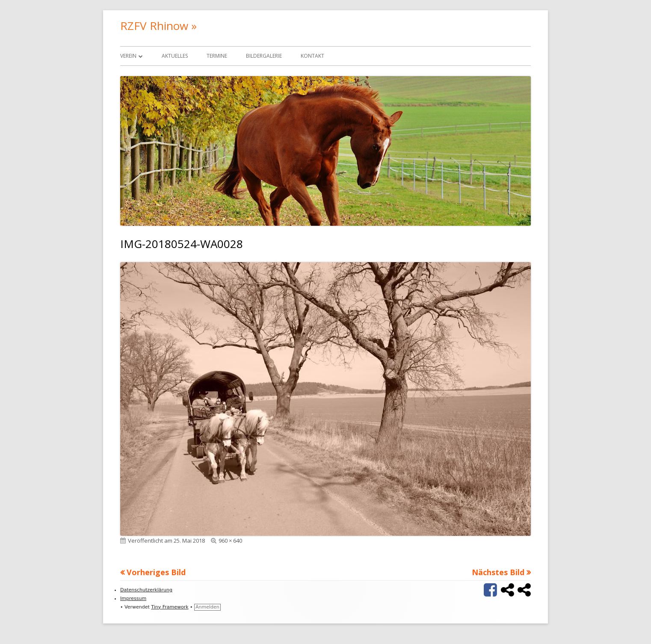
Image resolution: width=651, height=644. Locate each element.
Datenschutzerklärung (146, 590)
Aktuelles (175, 56)
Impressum (133, 598)
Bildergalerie (264, 56)
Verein (128, 56)
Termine (217, 56)
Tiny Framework (170, 607)
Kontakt (312, 56)
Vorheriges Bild (156, 572)
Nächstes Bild (498, 572)
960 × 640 (230, 541)
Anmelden (207, 607)
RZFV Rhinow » (158, 26)
